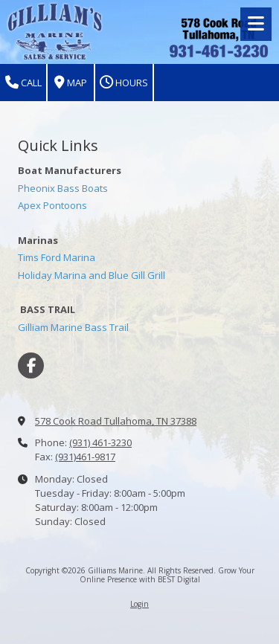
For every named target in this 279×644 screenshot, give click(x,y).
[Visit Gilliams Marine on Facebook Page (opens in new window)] (31, 366)
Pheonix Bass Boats (63, 188)
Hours (124, 83)
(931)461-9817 (85, 457)
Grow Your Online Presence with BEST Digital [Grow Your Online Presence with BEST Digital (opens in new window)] (167, 575)
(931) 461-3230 (100, 442)
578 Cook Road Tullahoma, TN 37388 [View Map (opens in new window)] (116, 421)
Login (139, 604)
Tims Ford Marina (57, 257)
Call (23, 83)
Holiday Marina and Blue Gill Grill (92, 275)
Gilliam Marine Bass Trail (73, 327)
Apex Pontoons (52, 205)
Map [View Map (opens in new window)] (71, 83)
